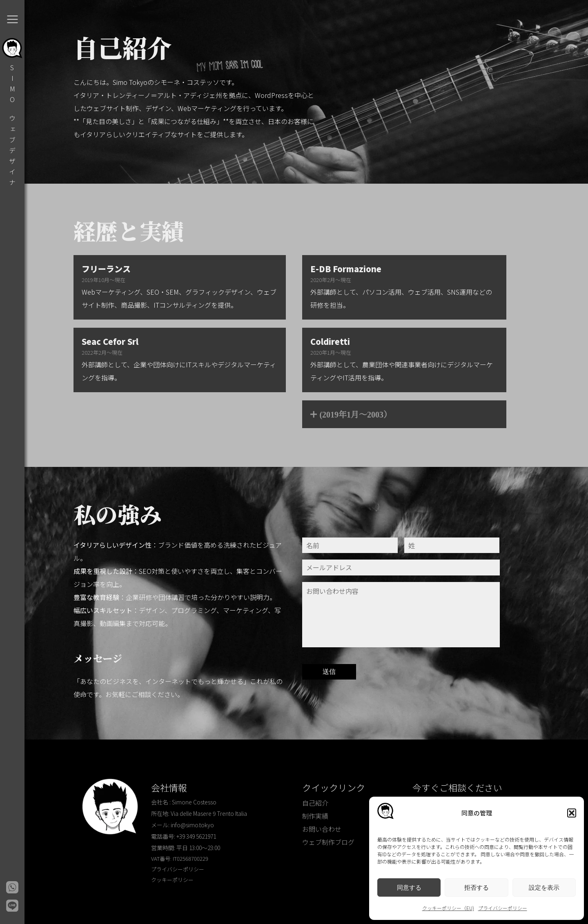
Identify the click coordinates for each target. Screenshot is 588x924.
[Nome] (350, 545)
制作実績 (315, 816)
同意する (409, 887)
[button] (572, 813)
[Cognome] (452, 545)
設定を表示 (544, 887)
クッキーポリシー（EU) (448, 908)
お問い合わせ (322, 829)
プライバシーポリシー (503, 908)
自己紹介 (315, 803)
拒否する (477, 887)
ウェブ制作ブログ (328, 842)
